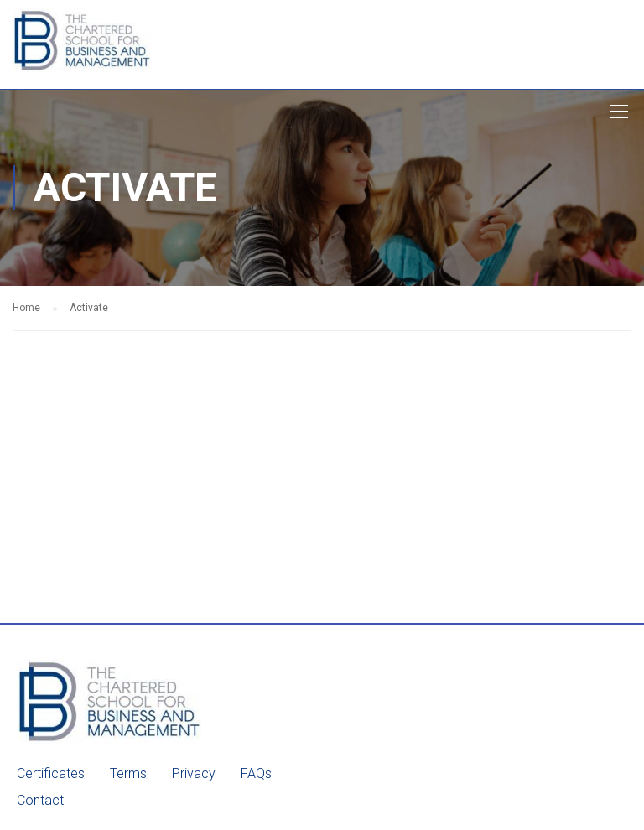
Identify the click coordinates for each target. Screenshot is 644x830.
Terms (128, 773)
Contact (40, 800)
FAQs (256, 773)
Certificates (51, 773)
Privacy (194, 773)
